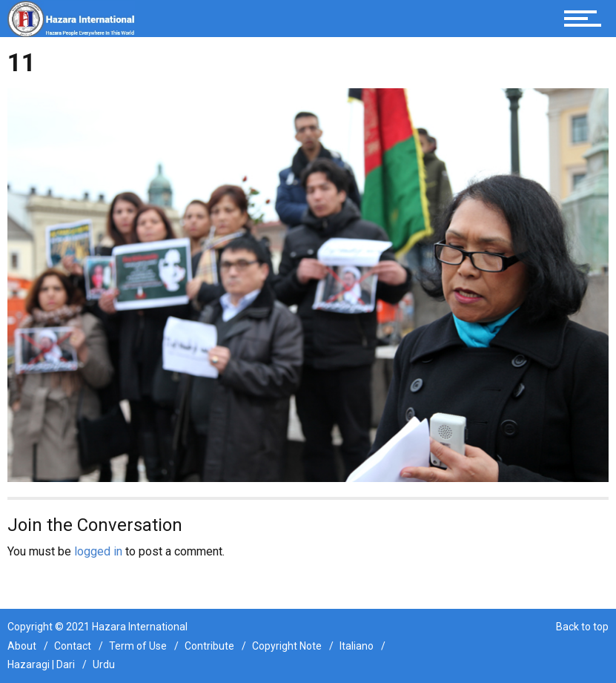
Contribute (209, 646)
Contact (73, 646)
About (22, 646)
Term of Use (138, 646)
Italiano (357, 646)
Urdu (104, 664)
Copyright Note (287, 646)
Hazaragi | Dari (41, 664)
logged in (98, 551)
